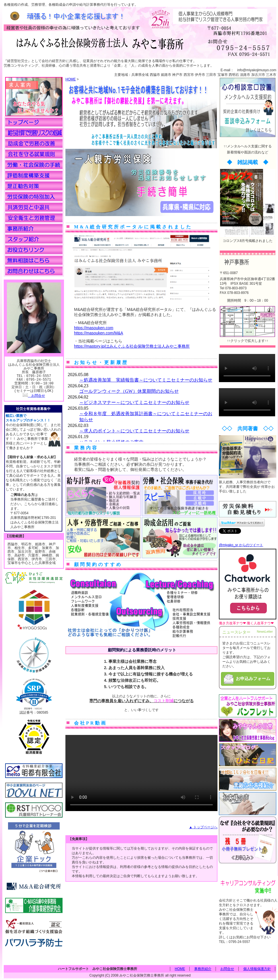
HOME (71, 79)
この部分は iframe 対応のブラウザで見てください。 (141, 406)
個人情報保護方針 (257, 968)
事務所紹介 (203, 968)
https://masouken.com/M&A (99, 333)
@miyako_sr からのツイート (241, 545)
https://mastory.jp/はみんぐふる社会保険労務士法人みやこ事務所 (132, 346)
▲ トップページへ (203, 827)
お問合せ (34, 395)
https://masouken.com (94, 328)
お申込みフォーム (246, 679)
